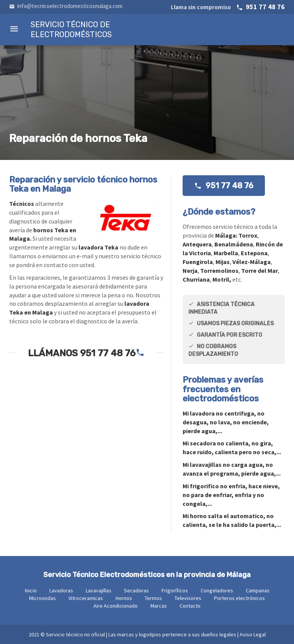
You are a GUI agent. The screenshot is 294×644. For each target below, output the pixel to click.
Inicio (31, 590)
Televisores (188, 598)
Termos (153, 598)
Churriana (196, 279)
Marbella (226, 253)
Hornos (124, 598)
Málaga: (227, 235)
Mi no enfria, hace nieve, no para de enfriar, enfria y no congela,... (231, 495)
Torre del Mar (260, 271)
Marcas (159, 606)
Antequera (197, 244)
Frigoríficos (175, 590)
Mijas (223, 262)
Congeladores (217, 590)
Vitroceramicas (86, 598)
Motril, (222, 279)
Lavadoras (61, 590)
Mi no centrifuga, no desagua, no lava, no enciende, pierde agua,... (226, 422)
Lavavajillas (99, 590)
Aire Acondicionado (116, 606)
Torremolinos (219, 271)
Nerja (190, 271)
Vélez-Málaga (252, 262)
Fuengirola (198, 262)
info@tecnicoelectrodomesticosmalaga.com (66, 6)
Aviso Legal (253, 634)
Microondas (42, 598)
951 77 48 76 (228, 7)
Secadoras (136, 590)
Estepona (254, 253)
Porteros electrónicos (239, 598)
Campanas (258, 590)
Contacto (190, 606)
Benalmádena (234, 244)
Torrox (248, 235)
